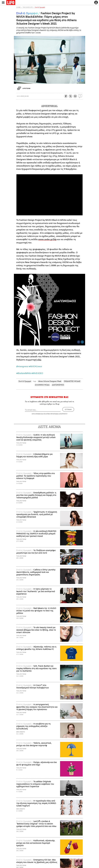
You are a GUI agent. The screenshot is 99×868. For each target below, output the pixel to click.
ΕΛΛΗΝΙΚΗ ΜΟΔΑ (42, 385)
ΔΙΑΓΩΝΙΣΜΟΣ (58, 385)
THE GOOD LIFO (28, 7)
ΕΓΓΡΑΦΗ (68, 409)
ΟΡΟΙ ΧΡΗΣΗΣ (36, 414)
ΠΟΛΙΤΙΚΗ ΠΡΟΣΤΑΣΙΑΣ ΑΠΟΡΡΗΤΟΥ (56, 414)
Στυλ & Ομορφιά (40, 7)
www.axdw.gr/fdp (47, 239)
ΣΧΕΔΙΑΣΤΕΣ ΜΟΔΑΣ (72, 381)
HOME (18, 7)
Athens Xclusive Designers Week (50, 381)
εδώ (39, 360)
